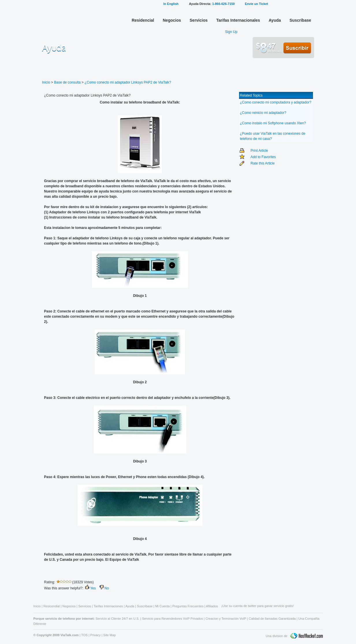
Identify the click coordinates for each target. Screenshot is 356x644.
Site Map (110, 635)
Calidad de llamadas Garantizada (272, 619)
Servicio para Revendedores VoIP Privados (173, 619)
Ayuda (275, 20)
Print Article (259, 151)
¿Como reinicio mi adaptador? (263, 113)
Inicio (46, 82)
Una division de (294, 636)
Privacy (96, 635)
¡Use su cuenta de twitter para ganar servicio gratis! (257, 606)
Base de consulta (67, 82)
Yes (93, 588)
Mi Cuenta (292, 3)
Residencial (143, 20)
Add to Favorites (263, 157)
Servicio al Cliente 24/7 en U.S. (118, 619)
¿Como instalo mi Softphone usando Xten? (273, 123)
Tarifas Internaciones (108, 606)
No (107, 588)
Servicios (199, 20)
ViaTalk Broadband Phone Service (64, 18)
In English (171, 4)
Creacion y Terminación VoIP (226, 619)
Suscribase (300, 20)
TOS (84, 635)
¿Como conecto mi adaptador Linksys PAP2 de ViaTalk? (128, 82)
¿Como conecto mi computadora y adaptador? (276, 102)
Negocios (172, 20)
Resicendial (52, 606)
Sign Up (231, 32)
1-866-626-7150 (223, 4)
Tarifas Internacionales (238, 20)
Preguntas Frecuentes (188, 606)
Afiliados (212, 606)
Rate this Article (263, 163)
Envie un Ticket (257, 4)
